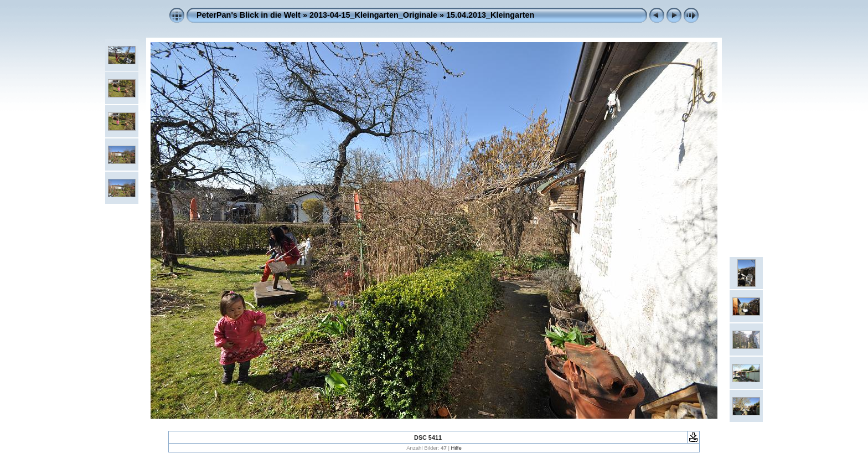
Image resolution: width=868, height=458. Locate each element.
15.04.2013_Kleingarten (490, 15)
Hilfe (456, 448)
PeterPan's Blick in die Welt (249, 15)
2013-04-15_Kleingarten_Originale (373, 15)
